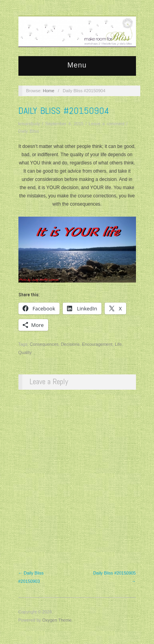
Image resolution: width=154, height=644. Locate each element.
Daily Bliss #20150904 (64, 110)
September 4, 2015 (64, 124)
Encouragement (97, 344)
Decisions (70, 344)
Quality (25, 352)
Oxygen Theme (57, 620)
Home (48, 91)
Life (118, 344)
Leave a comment (106, 124)
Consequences (44, 344)
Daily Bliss (29, 131)
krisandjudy (29, 124)
